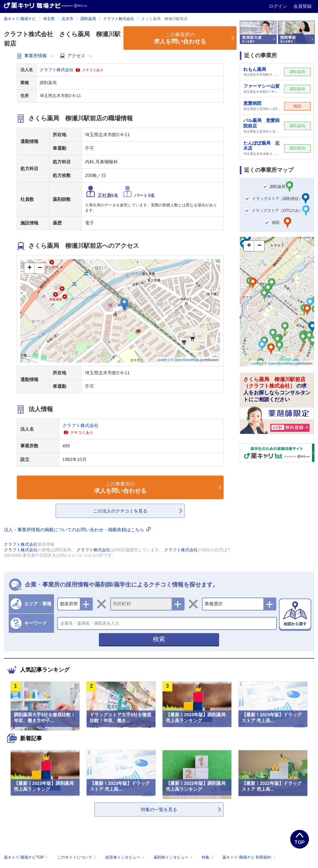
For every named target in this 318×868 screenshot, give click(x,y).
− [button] (40, 268)
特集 (208, 857)
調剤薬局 (88, 19)
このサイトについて (77, 857)
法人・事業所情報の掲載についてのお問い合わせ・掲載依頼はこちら (77, 530)
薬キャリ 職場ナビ (20, 19)
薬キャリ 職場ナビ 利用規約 (249, 857)
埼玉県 (49, 19)
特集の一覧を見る (159, 809)
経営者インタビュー (126, 857)
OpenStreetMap (186, 360)
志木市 (68, 19)
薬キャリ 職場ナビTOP (27, 857)
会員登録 (302, 6)
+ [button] (30, 268)
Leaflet (162, 360)
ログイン (279, 6)
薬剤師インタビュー (174, 857)
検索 (159, 639)
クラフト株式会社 (119, 19)
